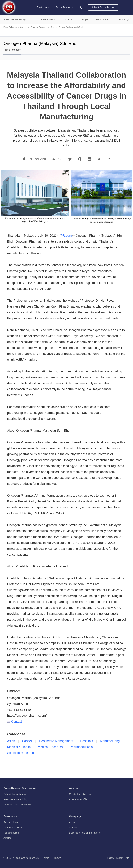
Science (24, 27)
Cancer (27, 741)
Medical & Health (19, 747)
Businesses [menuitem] (43, 7)
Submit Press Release (103, 7)
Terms (46, 858)
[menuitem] (80, 7)
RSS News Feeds (13, 828)
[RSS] (54, 159)
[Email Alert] (25, 159)
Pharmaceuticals (81, 747)
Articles (7, 838)
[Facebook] (80, 159)
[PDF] (99, 159)
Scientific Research (39, 27)
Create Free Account (80, 794)
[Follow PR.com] (126, 858)
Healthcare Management (56, 741)
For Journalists (11, 833)
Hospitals (87, 741)
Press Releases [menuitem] (64, 7)
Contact (15, 722)
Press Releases (10, 27)
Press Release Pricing (15, 799)
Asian (11, 741)
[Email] (109, 159)
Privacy (57, 858)
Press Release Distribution (18, 805)
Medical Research (50, 747)
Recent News (11, 822)
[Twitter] (70, 159)
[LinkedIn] (89, 159)
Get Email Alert (37, 159)
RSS (59, 159)
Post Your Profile (78, 799)
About (72, 822)
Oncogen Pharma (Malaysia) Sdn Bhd (67, 27)
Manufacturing (110, 741)
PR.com (66, 236)
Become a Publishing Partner (85, 833)
